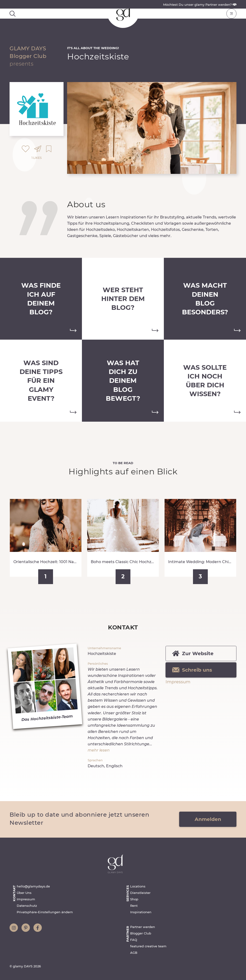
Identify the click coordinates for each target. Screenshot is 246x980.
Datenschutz (27, 906)
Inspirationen (141, 912)
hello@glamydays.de (33, 886)
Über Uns (24, 893)
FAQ (134, 940)
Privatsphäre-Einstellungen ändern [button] (45, 912)
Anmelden (208, 819)
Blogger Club (141, 933)
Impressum (178, 682)
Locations (138, 886)
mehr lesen (99, 750)
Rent (134, 906)
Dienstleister (140, 893)
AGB (134, 953)
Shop (134, 899)
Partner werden (143, 927)
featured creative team (148, 946)
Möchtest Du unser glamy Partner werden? (200, 5)
